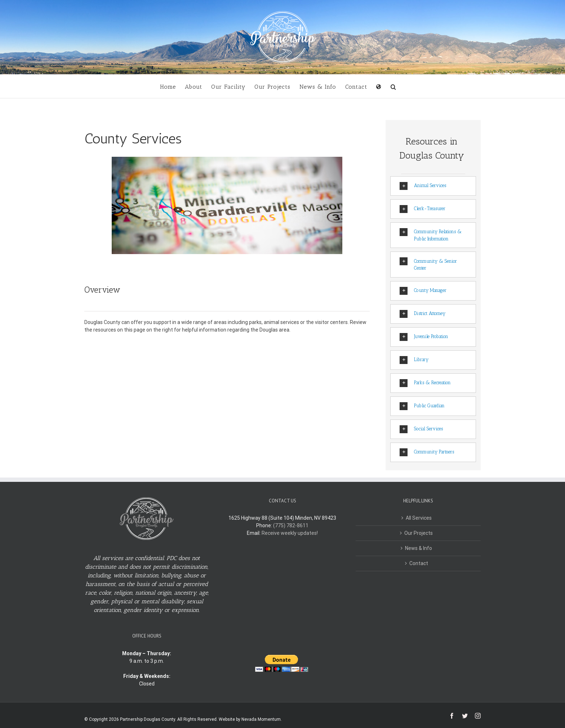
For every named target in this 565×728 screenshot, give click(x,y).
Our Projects (419, 533)
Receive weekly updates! (290, 533)
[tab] (433, 186)
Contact (419, 563)
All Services (419, 518)
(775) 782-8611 (291, 525)
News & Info (419, 548)
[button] (393, 86)
